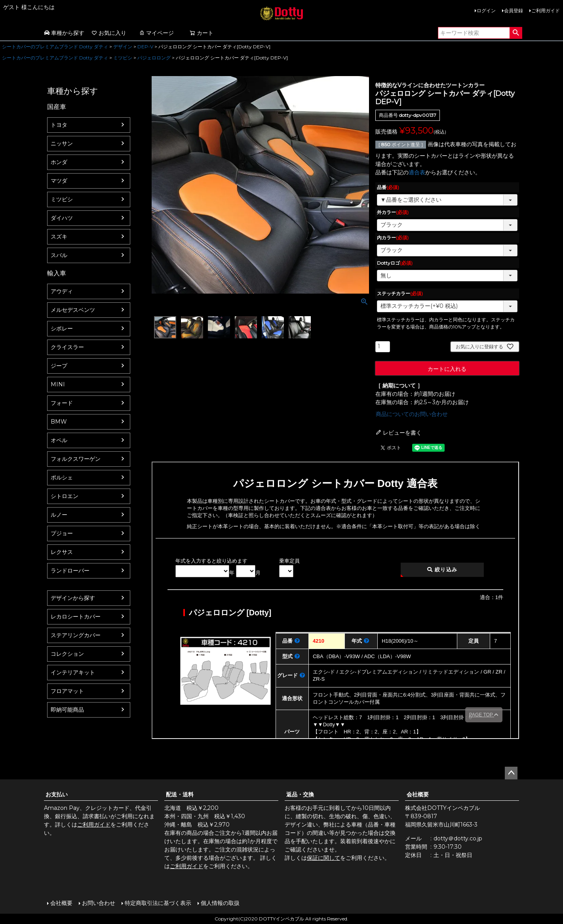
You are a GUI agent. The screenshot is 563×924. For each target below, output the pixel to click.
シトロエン (65, 496)
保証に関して (323, 858)
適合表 (417, 172)
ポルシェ (62, 477)
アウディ (62, 291)
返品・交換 (300, 794)
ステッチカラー (400, 293)
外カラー (393, 212)
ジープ (59, 366)
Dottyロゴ (395, 263)
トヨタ (59, 125)
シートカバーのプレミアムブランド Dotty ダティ (55, 47)
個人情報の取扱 (220, 903)
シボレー (62, 328)
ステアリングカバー (76, 635)
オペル (59, 440)
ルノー (59, 515)
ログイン (486, 10)
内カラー (393, 238)
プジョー (62, 533)
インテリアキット (73, 672)
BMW (59, 422)
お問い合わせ (99, 903)
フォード (62, 403)
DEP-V (145, 47)
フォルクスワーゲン (76, 459)
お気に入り (109, 33)
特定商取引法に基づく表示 (158, 903)
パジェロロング (154, 58)
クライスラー (67, 347)
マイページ (156, 33)
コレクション (67, 654)
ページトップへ (511, 773)
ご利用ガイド (546, 10)
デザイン (123, 47)
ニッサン (62, 143)
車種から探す (64, 33)
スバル (59, 255)
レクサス (62, 552)
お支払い (57, 794)
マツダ (59, 181)
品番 (388, 187)
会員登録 (514, 10)
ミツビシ (123, 58)
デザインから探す (73, 598)
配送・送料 (180, 794)
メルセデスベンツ (73, 310)
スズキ (59, 237)
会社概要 (418, 794)
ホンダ (59, 162)
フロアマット (67, 691)
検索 (516, 33)
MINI (58, 384)
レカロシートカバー (76, 617)
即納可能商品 (67, 710)
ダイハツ (62, 218)
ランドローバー (70, 571)
